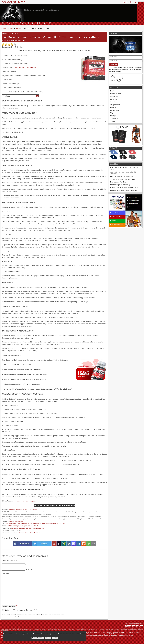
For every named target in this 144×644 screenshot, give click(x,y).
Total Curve (114, 102)
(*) (17, 605)
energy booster (37, 523)
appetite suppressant (11, 523)
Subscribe (114, 65)
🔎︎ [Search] (50, 23)
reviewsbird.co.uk (33, 526)
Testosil (113, 121)
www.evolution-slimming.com (26, 68)
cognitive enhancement (23, 523)
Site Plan (141, 626)
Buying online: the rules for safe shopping (124, 190)
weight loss (62, 523)
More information (38, 638)
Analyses (19, 28)
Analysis (25, 23)
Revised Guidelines (22, 509)
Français (22, 533)
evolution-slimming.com (14, 526)
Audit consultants (32, 509)
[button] (16, 23)
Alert (10, 23)
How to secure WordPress (118, 182)
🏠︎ (3, 23)
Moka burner (114, 96)
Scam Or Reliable (14, 2)
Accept (55, 638)
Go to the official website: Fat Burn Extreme (55, 505)
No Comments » (18, 521)
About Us (131, 626)
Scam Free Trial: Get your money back (123, 179)
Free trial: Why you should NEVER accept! (124, 187)
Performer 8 (114, 107)
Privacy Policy (136, 625)
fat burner (44, 523)
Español (33, 533)
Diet (31, 523)
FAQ (126, 626)
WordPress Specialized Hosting (120, 185)
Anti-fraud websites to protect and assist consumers (123, 173)
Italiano (38, 533)
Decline (48, 638)
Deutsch (27, 533)
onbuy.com (25, 526)
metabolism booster (53, 523)
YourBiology (114, 118)
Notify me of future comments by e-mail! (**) (20, 610)
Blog (39, 23)
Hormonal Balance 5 (117, 94)
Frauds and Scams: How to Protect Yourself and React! (124, 168)
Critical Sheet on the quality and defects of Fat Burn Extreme (27, 528)
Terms (142, 625)
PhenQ (112, 91)
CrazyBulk (114, 99)
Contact (136, 626)
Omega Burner (115, 105)
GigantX (113, 113)
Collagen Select (115, 110)
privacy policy (126, 70)
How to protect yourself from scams (122, 176)
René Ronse (12, 509)
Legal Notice (128, 625)
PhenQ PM (114, 116)
